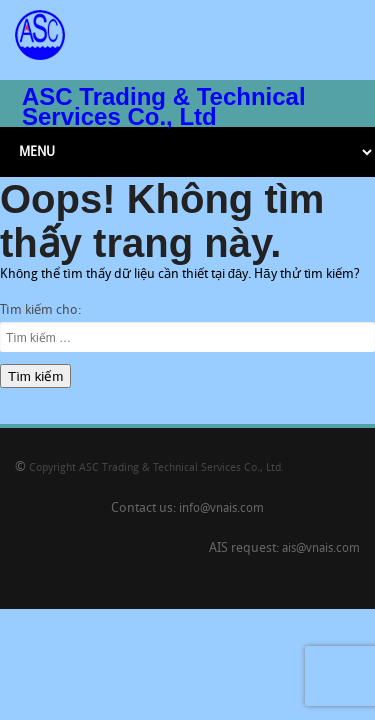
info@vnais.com (221, 509)
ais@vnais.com (321, 549)
